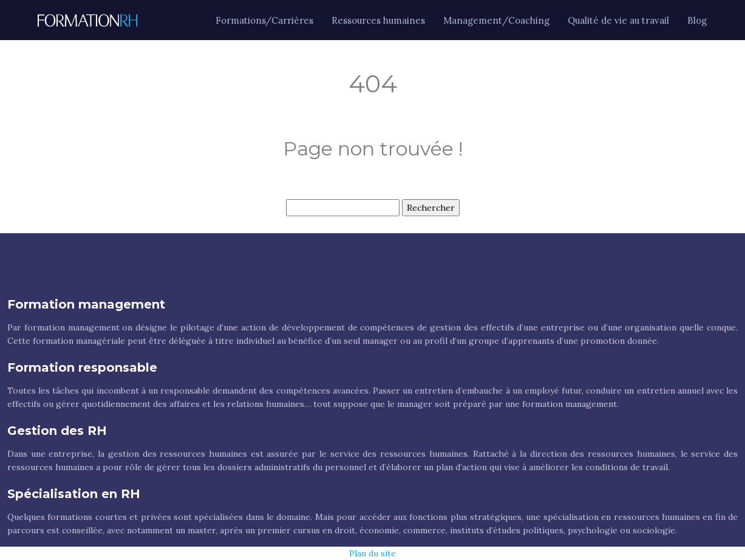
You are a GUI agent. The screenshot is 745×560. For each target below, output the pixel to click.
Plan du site (372, 553)
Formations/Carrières (264, 20)
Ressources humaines (378, 20)
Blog (697, 20)
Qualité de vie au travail (618, 20)
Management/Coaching (496, 20)
